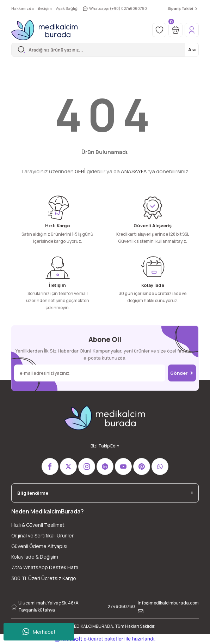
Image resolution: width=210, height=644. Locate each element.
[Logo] (44, 30)
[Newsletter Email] (90, 373)
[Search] (105, 50)
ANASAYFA (134, 171)
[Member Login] (192, 30)
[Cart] (175, 30)
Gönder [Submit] (182, 373)
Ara (192, 50)
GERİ (80, 171)
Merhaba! (39, 632)
